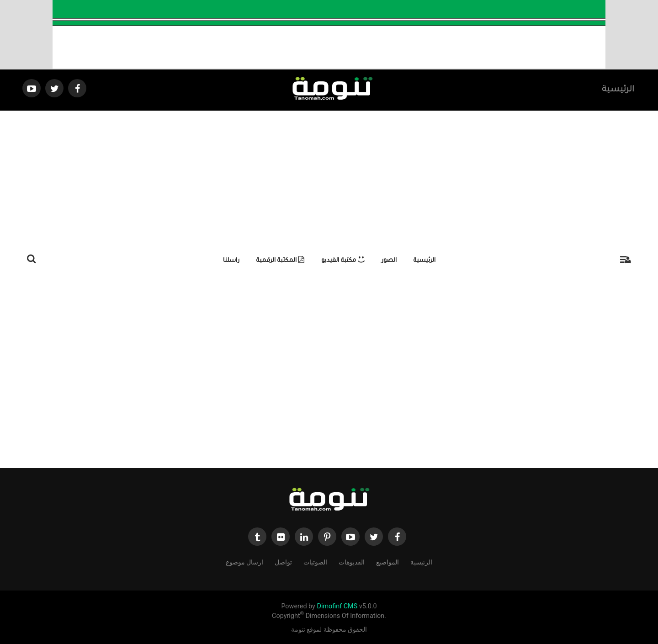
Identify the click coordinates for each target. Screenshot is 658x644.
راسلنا (231, 261)
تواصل (283, 562)
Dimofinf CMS (337, 606)
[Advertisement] (329, 179)
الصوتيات (315, 562)
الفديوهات (352, 562)
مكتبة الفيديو (343, 261)
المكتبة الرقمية (280, 261)
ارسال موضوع (244, 562)
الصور (389, 261)
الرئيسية (618, 90)
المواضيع (387, 562)
